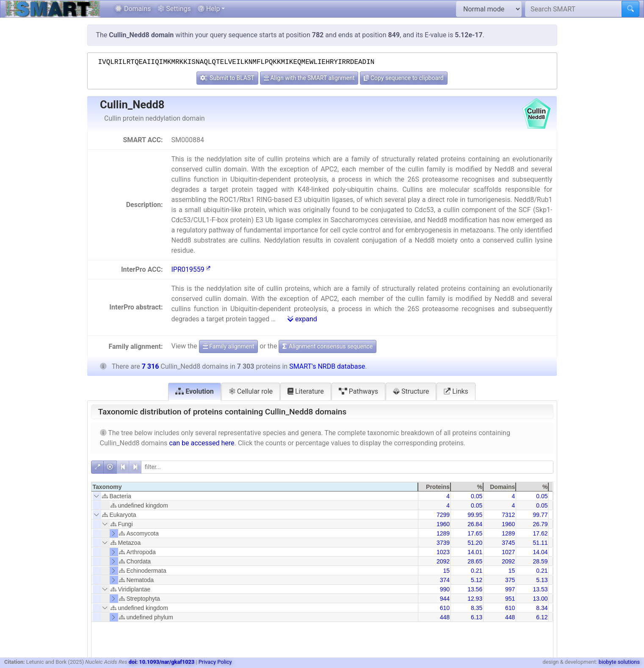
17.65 (475, 533)
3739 (443, 543)
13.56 (475, 589)
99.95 (475, 515)
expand (302, 319)
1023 (443, 552)
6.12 (542, 617)
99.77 (540, 515)
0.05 (477, 496)
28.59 (540, 561)
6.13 (477, 617)
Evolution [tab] (195, 391)
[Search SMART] (574, 9)
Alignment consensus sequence (328, 346)
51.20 (475, 543)
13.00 (540, 599)
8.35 (477, 608)
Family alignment (229, 346)
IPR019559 (191, 269)
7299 (443, 515)
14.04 (540, 552)
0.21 (477, 571)
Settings (174, 9)
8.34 (542, 608)
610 (445, 608)
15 (446, 571)
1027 (508, 552)
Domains (133, 9)
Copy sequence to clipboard (404, 78)
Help (209, 9)
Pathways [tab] (358, 391)
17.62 (540, 533)
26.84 (475, 524)
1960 (443, 524)
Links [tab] (456, 391)
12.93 (475, 599)
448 (445, 617)
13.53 (540, 589)
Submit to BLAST (227, 78)
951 (510, 599)
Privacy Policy (215, 662)
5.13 (542, 580)
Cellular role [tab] (251, 391)
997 (510, 589)
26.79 (540, 524)
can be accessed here (202, 443)
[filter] (347, 467)
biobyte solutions (619, 662)
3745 (508, 543)
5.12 (477, 580)
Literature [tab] (306, 391)
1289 (443, 533)
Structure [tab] (411, 391)
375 (510, 580)
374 (445, 580)
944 (445, 599)
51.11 (540, 543)
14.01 (475, 552)
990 (445, 589)
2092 (443, 561)
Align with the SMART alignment (309, 78)
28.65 (475, 561)
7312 (508, 515)
